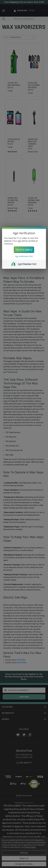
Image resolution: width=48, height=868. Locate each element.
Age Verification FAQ (24, 256)
